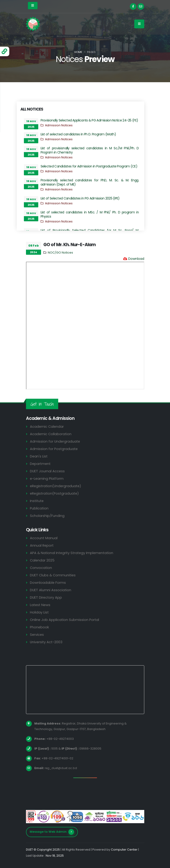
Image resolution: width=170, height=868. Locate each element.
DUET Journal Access (48, 471)
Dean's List (39, 456)
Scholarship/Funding (47, 516)
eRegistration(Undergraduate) (57, 486)
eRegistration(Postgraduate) (55, 493)
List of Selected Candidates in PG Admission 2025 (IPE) (80, 198)
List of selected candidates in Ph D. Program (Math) (78, 134)
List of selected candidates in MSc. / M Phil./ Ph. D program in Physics (90, 214)
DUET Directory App (46, 597)
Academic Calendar (47, 426)
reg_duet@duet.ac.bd (62, 768)
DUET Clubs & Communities (53, 575)
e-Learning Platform (47, 478)
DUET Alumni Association (51, 590)
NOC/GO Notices (60, 253)
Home (78, 52)
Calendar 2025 (42, 560)
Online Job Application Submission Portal (65, 620)
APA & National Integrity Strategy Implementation (73, 553)
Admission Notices (59, 125)
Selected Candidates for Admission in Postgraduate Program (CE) (89, 166)
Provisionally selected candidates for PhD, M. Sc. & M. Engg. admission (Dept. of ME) (90, 182)
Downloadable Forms (48, 582)
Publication (39, 508)
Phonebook (40, 627)
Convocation (41, 568)
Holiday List (40, 612)
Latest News (41, 605)
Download (136, 259)
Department (41, 464)
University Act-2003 (47, 642)
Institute (37, 501)
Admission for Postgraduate (54, 449)
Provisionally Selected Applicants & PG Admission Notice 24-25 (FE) (89, 120)
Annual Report (42, 545)
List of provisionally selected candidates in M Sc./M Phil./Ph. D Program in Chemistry (90, 150)
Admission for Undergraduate (55, 441)
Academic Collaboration (51, 434)
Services (37, 635)
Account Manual (44, 538)
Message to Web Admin (52, 832)
